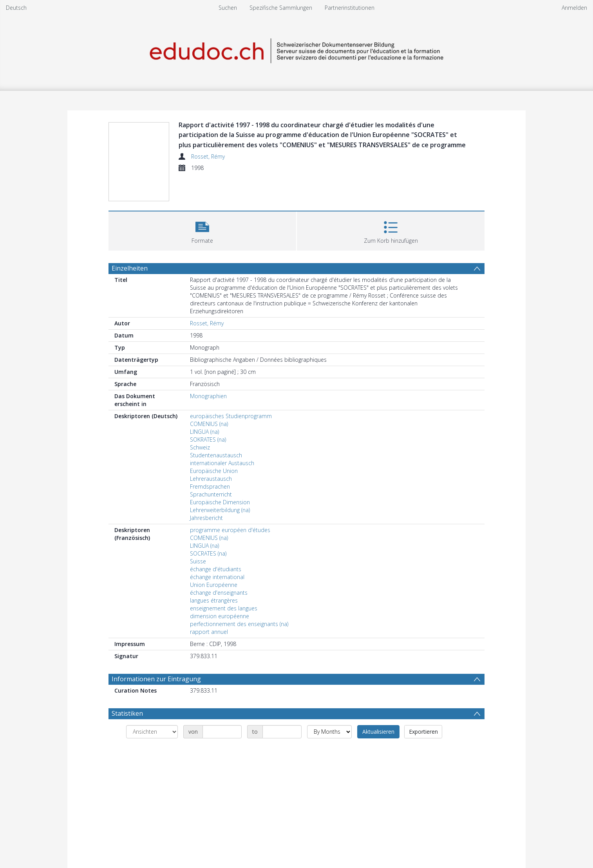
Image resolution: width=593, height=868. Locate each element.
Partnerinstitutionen (350, 8)
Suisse (198, 561)
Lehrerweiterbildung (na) (220, 510)
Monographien (208, 396)
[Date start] (222, 732)
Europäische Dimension (220, 502)
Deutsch (16, 8)
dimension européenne (220, 616)
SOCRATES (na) (208, 553)
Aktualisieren (378, 732)
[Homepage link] (296, 50)
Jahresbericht (206, 518)
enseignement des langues (224, 608)
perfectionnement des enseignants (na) (239, 624)
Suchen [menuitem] (228, 8)
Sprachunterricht (211, 494)
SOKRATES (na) (208, 439)
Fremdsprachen (210, 486)
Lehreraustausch (211, 479)
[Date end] (282, 732)
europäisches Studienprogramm (231, 416)
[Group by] (152, 732)
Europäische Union (214, 471)
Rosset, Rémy (208, 156)
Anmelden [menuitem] (574, 8)
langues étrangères (214, 600)
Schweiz (200, 447)
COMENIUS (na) (209, 424)
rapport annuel (209, 632)
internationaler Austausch (222, 463)
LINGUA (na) (204, 432)
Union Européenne (214, 585)
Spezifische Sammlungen (281, 8)
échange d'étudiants (216, 569)
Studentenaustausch (216, 455)
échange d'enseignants (219, 593)
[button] (202, 230)
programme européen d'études (230, 530)
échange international (217, 577)
